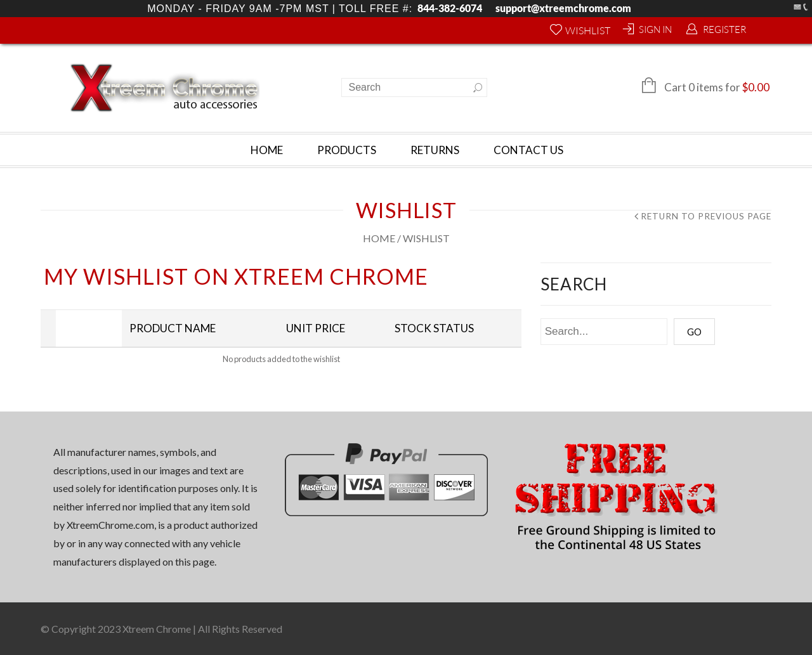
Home (267, 150)
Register (724, 29)
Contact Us (528, 150)
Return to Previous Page (706, 217)
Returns (435, 150)
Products (347, 150)
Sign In (655, 29)
